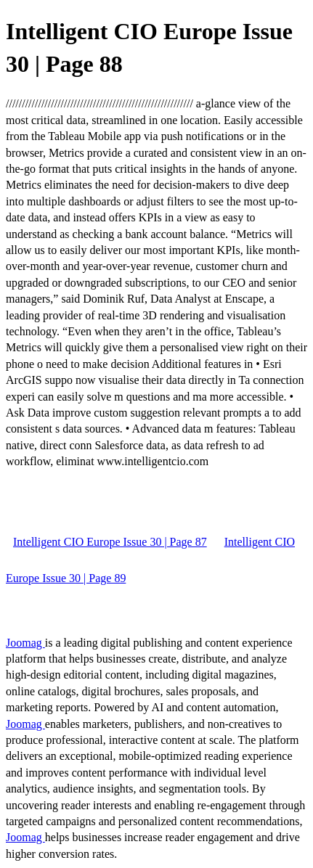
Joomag (25, 643)
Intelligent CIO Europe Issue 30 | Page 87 (110, 542)
